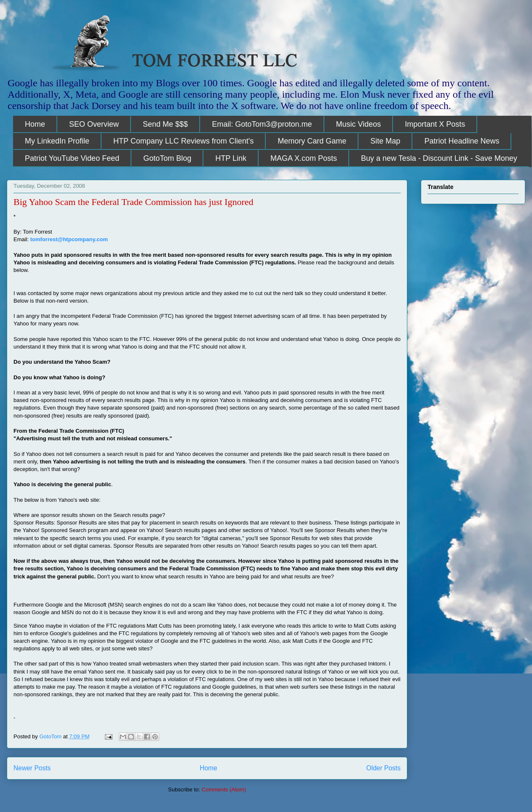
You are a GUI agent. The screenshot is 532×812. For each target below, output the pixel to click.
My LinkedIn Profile (57, 141)
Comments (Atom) (224, 789)
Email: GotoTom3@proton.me (262, 124)
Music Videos (359, 124)
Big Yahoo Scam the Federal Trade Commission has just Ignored (134, 202)
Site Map (385, 141)
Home (35, 124)
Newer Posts (32, 768)
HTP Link (231, 158)
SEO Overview (94, 124)
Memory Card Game (312, 141)
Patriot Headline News (462, 141)
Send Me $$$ (165, 124)
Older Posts (384, 768)
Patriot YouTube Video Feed (72, 158)
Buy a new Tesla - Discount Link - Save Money (439, 158)
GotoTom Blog (167, 158)
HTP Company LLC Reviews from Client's (183, 141)
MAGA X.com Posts (304, 158)
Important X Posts (435, 124)
